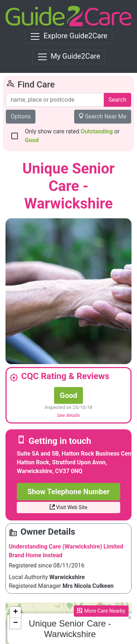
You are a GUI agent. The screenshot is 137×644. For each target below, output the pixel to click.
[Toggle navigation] (68, 36)
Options (21, 116)
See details (68, 415)
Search (117, 100)
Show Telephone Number (68, 492)
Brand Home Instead (36, 555)
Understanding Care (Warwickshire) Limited (66, 547)
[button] (130, 618)
